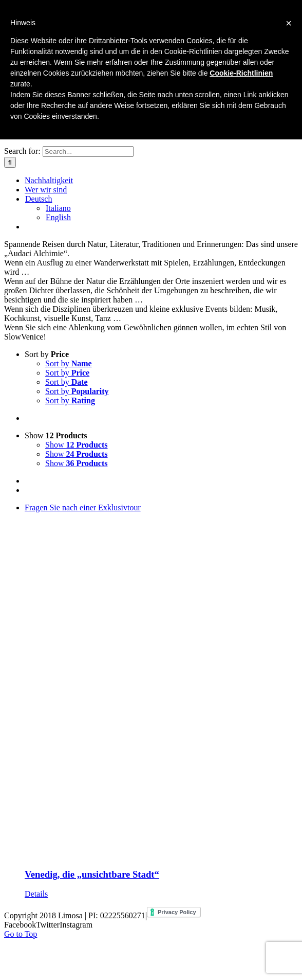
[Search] (10, 162)
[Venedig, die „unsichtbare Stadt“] (161, 681)
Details (36, 894)
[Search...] (88, 152)
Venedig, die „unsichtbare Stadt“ (92, 874)
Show (56, 435)
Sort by (47, 354)
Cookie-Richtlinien (241, 73)
